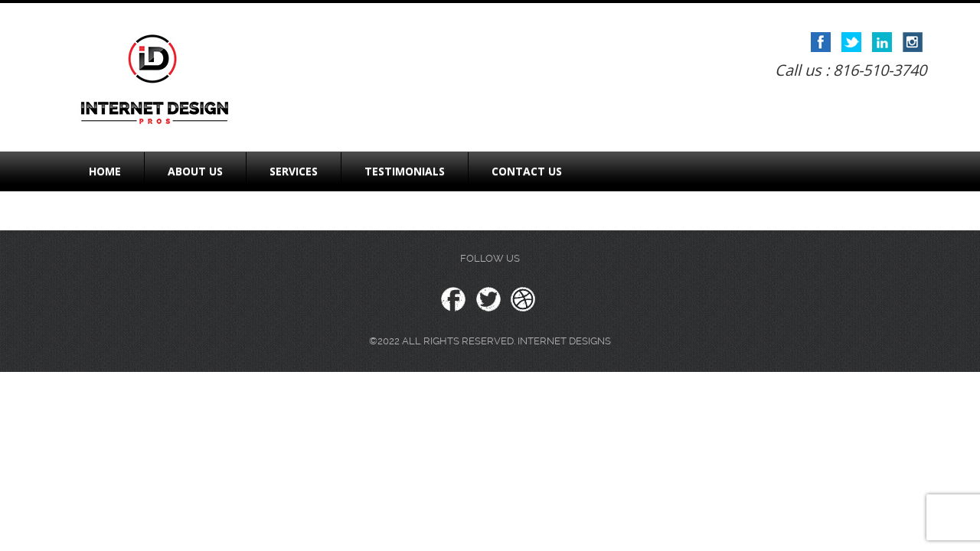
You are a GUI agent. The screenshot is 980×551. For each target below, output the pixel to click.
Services (294, 171)
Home (105, 171)
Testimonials (405, 171)
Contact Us (527, 171)
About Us (195, 171)
